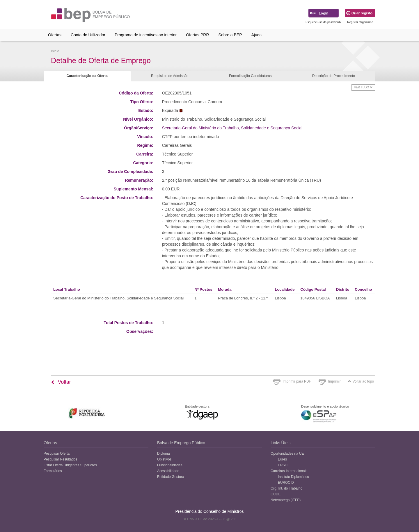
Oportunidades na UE (287, 454)
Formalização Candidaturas (250, 76)
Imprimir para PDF (297, 381)
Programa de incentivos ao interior (146, 35)
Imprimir (334, 381)
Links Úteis (280, 443)
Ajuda (257, 35)
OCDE (276, 494)
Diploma (164, 454)
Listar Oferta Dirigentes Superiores (70, 465)
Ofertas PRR (197, 35)
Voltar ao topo (361, 381)
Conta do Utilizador (88, 35)
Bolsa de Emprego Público (181, 443)
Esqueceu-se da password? (323, 22)
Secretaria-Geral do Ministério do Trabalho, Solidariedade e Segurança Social (232, 128)
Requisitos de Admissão (170, 76)
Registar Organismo (360, 22)
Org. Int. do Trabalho (286, 488)
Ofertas (55, 35)
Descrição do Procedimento (334, 76)
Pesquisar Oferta (57, 454)
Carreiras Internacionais (289, 471)
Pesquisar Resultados (61, 459)
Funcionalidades (170, 465)
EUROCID (286, 483)
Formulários (53, 471)
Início (55, 51)
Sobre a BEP (230, 35)
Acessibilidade (168, 471)
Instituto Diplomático (293, 477)
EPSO (283, 465)
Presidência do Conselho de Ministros (209, 511)
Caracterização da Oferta (87, 76)
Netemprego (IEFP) (286, 500)
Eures (282, 459)
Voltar (61, 382)
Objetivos (164, 459)
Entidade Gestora (171, 477)
